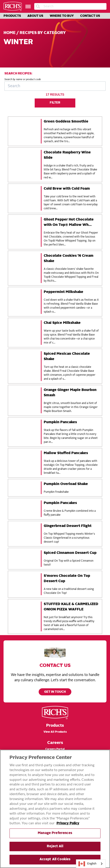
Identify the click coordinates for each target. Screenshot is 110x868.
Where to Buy (62, 16)
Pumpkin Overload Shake (66, 484)
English (87, 864)
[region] (55, 809)
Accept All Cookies (55, 860)
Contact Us (90, 16)
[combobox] (91, 864)
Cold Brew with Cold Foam (67, 189)
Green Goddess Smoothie (66, 122)
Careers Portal (55, 749)
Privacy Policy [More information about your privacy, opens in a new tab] (68, 824)
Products (12, 16)
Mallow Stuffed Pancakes (66, 453)
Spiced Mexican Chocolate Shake (67, 357)
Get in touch (55, 692)
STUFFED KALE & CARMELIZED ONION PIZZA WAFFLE (71, 607)
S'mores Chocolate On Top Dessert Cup (67, 579)
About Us (35, 16)
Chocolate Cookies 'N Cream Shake (69, 259)
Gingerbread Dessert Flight (68, 526)
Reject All (55, 846)
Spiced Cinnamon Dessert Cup (70, 553)
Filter (55, 103)
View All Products (55, 732)
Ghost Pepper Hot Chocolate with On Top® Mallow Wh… (69, 222)
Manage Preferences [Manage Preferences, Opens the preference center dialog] (55, 833)
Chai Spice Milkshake (62, 323)
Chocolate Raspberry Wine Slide (67, 155)
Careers (55, 743)
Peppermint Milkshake (64, 292)
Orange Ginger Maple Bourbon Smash (70, 393)
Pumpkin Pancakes (60, 422)
